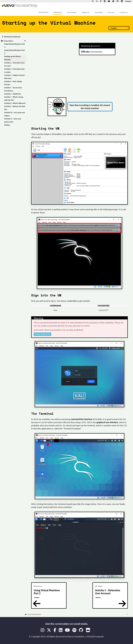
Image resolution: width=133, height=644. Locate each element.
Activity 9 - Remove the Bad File (15, 108)
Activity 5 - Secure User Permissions (13, 89)
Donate (128, 1)
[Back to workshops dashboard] (2, 37)
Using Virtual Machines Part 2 (15, 52)
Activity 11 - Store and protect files (13, 120)
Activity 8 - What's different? (15, 103)
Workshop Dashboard (12, 37)
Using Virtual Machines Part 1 (15, 45)
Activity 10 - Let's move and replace (14, 114)
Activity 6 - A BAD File (13, 94)
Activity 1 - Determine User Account (14, 64)
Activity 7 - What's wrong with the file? (14, 98)
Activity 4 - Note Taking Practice (13, 83)
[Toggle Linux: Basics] (25, 41)
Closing (7, 125)
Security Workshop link (42, 334)
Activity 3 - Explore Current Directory (14, 77)
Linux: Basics (8, 41)
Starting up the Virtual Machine (12, 58)
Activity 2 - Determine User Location (14, 70)
